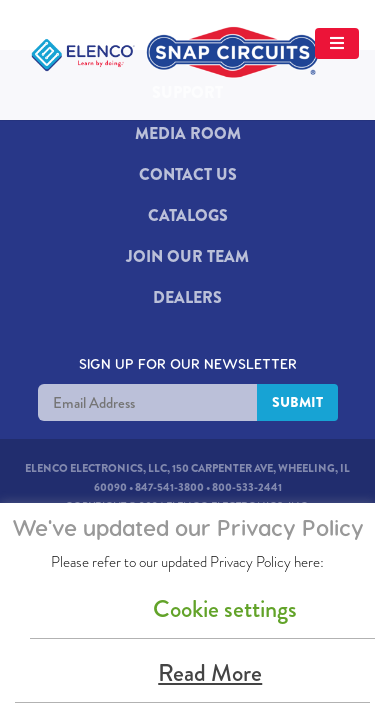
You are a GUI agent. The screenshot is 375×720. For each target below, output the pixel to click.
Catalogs (188, 215)
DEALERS (187, 297)
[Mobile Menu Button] (59, 119)
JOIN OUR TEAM (187, 256)
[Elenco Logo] (181, 54)
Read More (210, 673)
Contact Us (188, 174)
